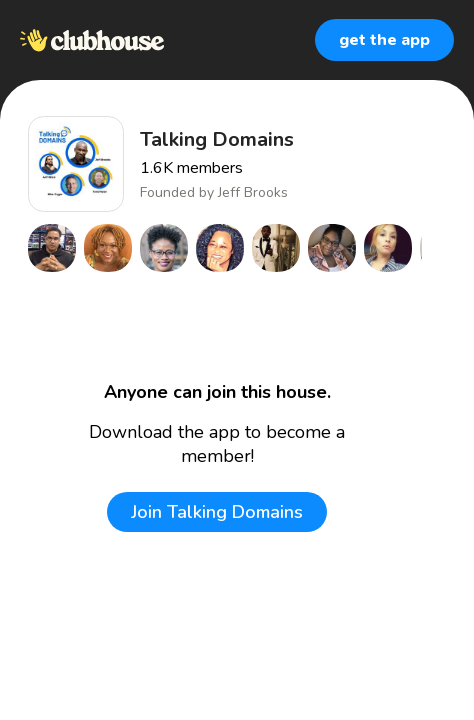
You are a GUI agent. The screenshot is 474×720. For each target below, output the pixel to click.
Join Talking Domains (217, 512)
